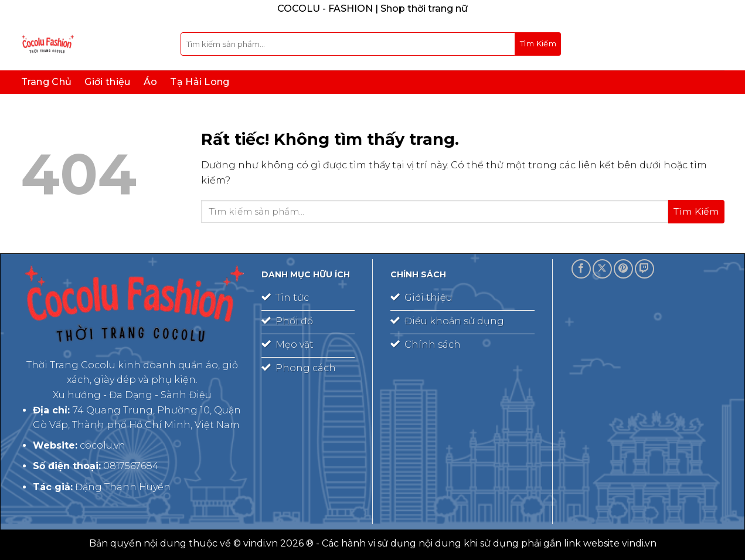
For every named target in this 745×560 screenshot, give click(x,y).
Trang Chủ (47, 82)
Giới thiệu (107, 82)
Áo (151, 82)
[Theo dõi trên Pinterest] (623, 269)
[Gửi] (538, 44)
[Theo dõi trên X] (602, 269)
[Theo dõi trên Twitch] (644, 269)
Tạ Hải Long (200, 82)
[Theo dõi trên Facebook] (581, 269)
